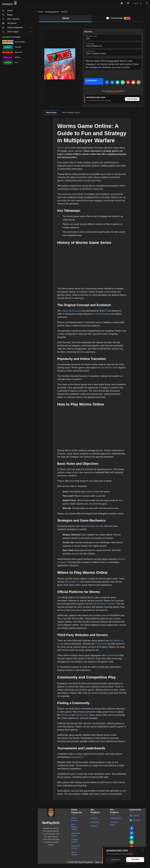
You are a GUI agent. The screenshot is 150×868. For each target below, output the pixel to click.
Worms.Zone (82, 715)
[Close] (143, 850)
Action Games (74, 819)
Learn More (116, 860)
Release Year (91, 36)
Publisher (90, 44)
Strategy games (52, 12)
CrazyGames (102, 644)
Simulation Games (76, 847)
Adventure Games (75, 834)
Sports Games (74, 853)
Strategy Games (75, 841)
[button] (147, 3)
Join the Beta (132, 99)
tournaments (77, 757)
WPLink (94, 826)
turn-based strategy (101, 314)
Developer (90, 51)
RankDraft (95, 822)
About (66, 18)
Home (40, 12)
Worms (64, 12)
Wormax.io (66, 715)
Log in (137, 3)
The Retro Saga (114, 823)
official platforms (72, 582)
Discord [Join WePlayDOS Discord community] (135, 820)
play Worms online (109, 368)
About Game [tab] (51, 112)
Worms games (64, 148)
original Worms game (71, 311)
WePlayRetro (116, 818)
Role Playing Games (74, 827)
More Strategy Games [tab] (71, 112)
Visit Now (135, 859)
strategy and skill (95, 526)
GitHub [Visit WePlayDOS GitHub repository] (134, 816)
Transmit (94, 818)
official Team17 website (104, 604)
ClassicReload (113, 655)
